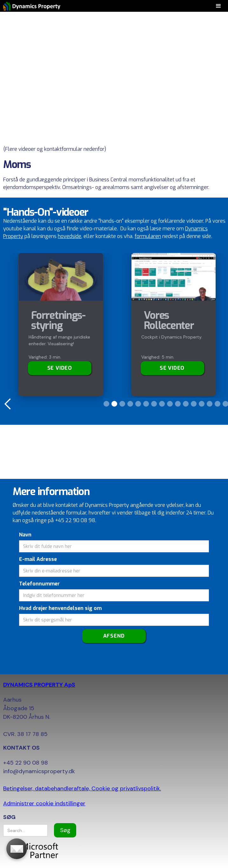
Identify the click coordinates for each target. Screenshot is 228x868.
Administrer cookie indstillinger (44, 803)
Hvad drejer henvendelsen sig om (60, 608)
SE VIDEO (172, 368)
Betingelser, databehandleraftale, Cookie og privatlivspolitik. (82, 788)
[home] (30, 6)
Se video (60, 368)
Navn (25, 535)
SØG (9, 817)
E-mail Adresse (38, 559)
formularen (148, 236)
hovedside (70, 236)
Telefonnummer (39, 584)
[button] (8, 404)
